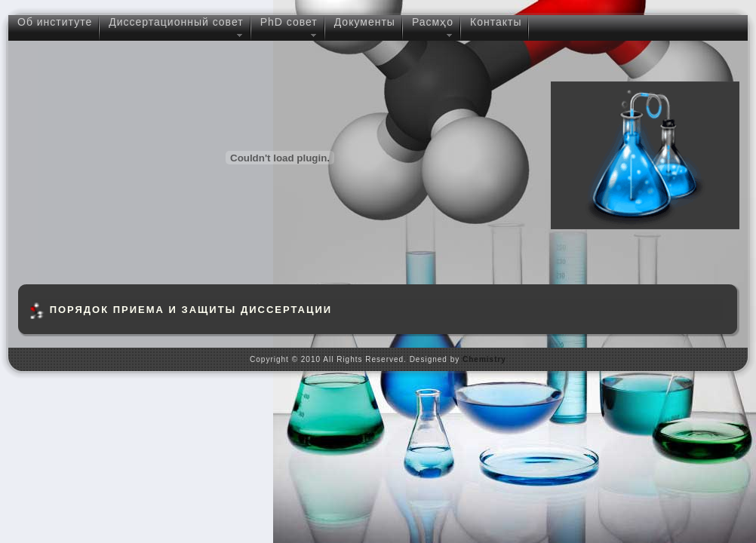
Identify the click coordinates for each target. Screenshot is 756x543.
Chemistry (484, 359)
